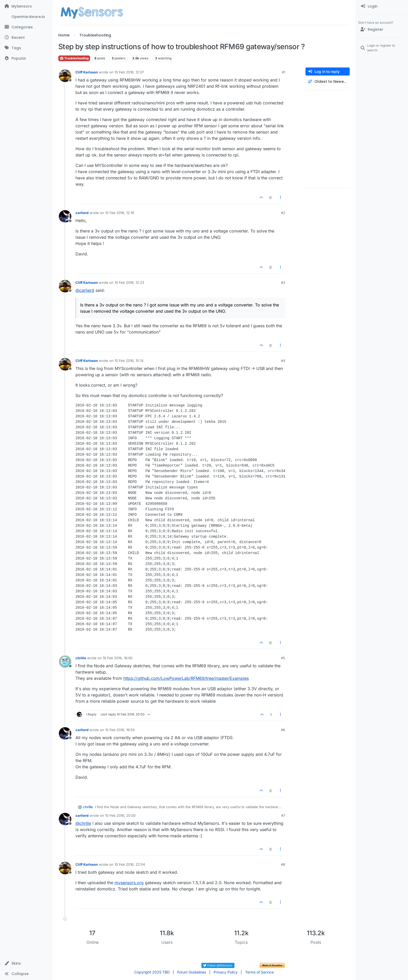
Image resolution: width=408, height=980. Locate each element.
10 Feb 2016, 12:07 (129, 72)
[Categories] (26, 27)
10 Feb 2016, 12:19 (120, 213)
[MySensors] (26, 6)
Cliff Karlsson (87, 72)
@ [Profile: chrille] (83, 823)
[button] (26, 963)
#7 (283, 815)
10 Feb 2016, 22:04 (130, 864)
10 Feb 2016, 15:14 (129, 361)
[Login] (382, 6)
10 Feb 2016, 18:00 (118, 658)
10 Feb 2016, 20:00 (120, 815)
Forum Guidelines (192, 972)
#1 (283, 72)
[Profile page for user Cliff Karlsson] (65, 76)
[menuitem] (382, 6)
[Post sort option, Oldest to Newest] (328, 82)
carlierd (82, 213)
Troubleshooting (74, 58)
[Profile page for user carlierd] (65, 216)
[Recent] (26, 37)
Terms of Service (259, 972)
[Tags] (26, 48)
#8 (283, 864)
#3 (283, 282)
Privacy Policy (226, 972)
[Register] (382, 29)
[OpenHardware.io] (26, 17)
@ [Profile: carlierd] (85, 290)
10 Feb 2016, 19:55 (120, 730)
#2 (283, 213)
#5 (283, 658)
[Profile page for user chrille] (65, 662)
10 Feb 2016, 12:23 (129, 282)
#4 (283, 361)
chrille (81, 658)
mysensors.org (129, 883)
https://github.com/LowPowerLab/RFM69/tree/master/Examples (186, 678)
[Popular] (26, 58)
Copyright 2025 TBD (152, 972)
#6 (283, 730)
